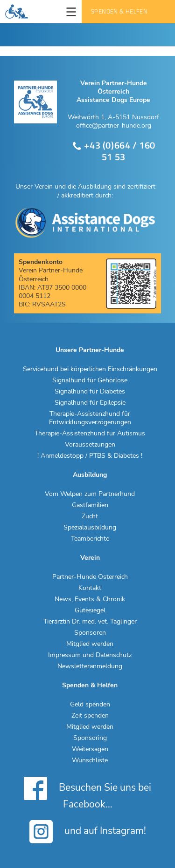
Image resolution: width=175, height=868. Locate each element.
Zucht (90, 516)
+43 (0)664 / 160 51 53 (114, 151)
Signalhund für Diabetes (90, 392)
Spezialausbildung (90, 528)
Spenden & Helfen (119, 11)
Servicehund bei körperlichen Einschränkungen (90, 369)
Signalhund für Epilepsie (90, 403)
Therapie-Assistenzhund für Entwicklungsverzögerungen (90, 418)
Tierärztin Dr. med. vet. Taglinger (90, 622)
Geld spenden (90, 705)
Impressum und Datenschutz (90, 655)
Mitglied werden (90, 644)
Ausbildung (90, 475)
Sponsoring (90, 738)
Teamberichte (90, 539)
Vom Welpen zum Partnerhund (90, 494)
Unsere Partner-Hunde (90, 350)
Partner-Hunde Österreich (90, 577)
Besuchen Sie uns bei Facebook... (87, 793)
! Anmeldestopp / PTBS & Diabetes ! (90, 456)
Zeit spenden (90, 716)
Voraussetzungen (90, 445)
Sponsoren (90, 633)
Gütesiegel (90, 610)
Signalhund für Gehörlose (90, 380)
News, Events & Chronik (90, 599)
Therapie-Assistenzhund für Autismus (90, 434)
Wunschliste (90, 760)
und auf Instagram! (88, 832)
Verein (90, 558)
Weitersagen (90, 749)
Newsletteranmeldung (90, 666)
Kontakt (90, 588)
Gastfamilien (90, 505)
